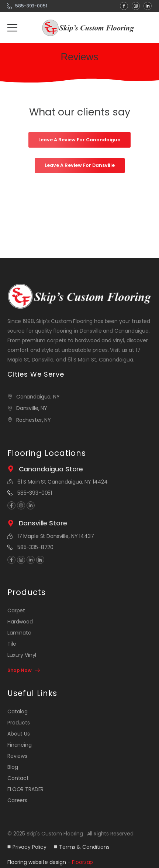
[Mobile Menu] (12, 28)
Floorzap (82, 862)
